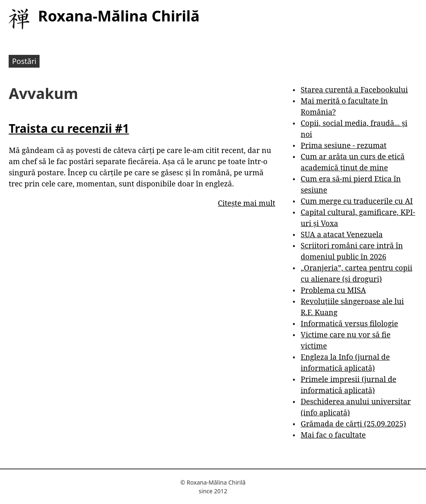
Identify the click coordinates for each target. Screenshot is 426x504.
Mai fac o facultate (333, 435)
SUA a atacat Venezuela (342, 234)
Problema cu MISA (333, 290)
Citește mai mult (247, 203)
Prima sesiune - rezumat (344, 145)
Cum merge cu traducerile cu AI (357, 201)
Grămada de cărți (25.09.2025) (353, 424)
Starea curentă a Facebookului (354, 89)
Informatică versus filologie (349, 323)
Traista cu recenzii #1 (69, 128)
